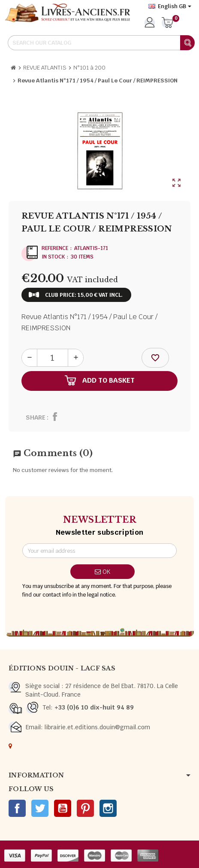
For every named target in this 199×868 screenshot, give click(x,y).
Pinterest (85, 808)
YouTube (63, 808)
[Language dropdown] (170, 6)
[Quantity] (53, 358)
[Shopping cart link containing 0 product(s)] (167, 23)
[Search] (101, 43)
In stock (53, 257)
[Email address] (100, 551)
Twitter (40, 808)
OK (103, 572)
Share (36, 417)
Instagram (108, 808)
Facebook (17, 808)
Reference (55, 248)
